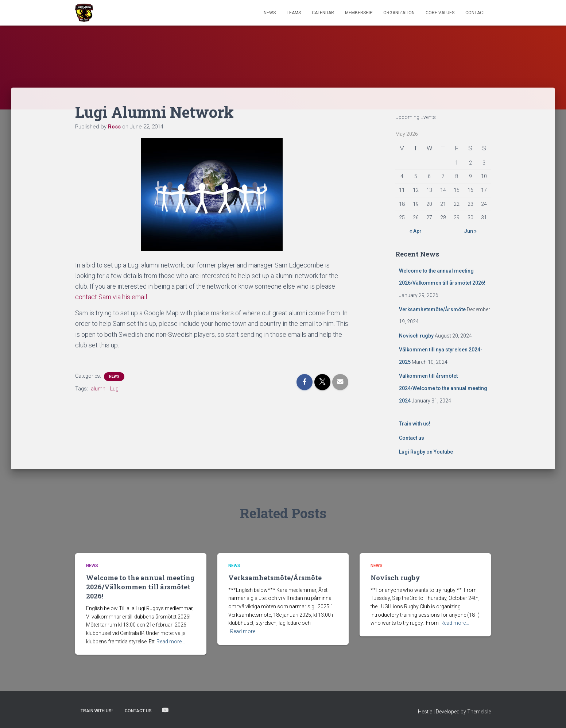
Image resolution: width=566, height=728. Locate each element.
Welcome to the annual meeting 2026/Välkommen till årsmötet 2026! (140, 587)
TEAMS (294, 13)
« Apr (416, 231)
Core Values (440, 13)
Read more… (171, 642)
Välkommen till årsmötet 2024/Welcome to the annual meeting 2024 (443, 388)
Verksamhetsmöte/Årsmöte (432, 309)
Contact (475, 13)
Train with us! (415, 424)
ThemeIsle (479, 712)
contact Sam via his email (111, 297)
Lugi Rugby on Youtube (426, 452)
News (270, 13)
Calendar (323, 13)
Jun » (470, 231)
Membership (359, 13)
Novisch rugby (416, 336)
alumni (99, 389)
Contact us (412, 438)
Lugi (115, 389)
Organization (399, 13)
